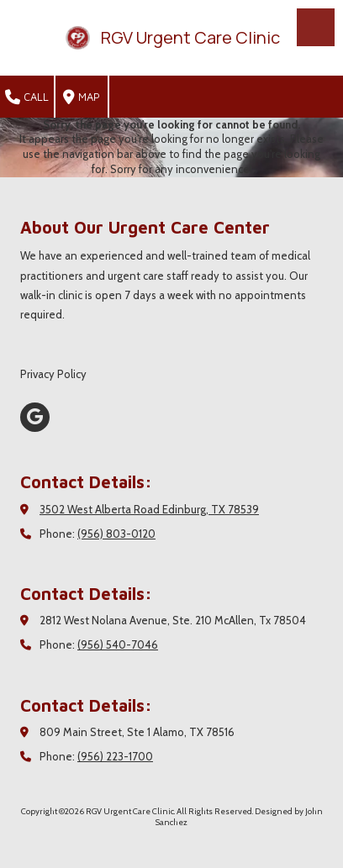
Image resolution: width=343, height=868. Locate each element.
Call (27, 97)
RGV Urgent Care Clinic (190, 37)
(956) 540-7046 (118, 644)
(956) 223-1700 (115, 756)
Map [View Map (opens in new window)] (82, 97)
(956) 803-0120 (116, 534)
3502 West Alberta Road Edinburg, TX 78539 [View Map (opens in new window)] (149, 509)
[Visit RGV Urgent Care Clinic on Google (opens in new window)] (35, 417)
